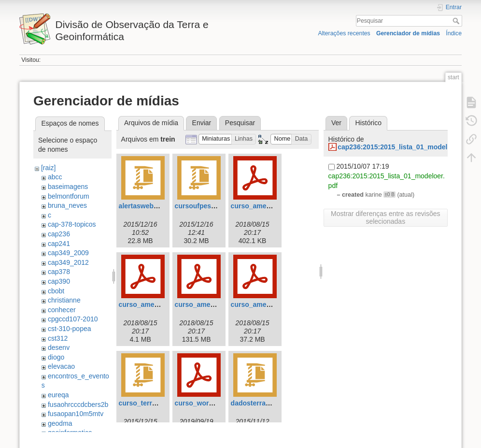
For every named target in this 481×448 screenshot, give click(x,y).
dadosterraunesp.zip (264, 403)
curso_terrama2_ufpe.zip (159, 403)
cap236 (59, 234)
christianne (64, 300)
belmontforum (69, 196)
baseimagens (68, 187)
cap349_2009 (68, 253)
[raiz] (48, 168)
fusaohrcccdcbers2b (78, 405)
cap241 (59, 244)
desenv (59, 347)
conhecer (62, 310)
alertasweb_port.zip (150, 206)
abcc (55, 177)
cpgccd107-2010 (73, 319)
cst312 (58, 338)
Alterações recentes (344, 33)
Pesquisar (457, 21)
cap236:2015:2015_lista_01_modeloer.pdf (404, 147)
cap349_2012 (68, 262)
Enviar (202, 123)
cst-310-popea (70, 329)
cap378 (59, 272)
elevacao (61, 366)
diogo (56, 357)
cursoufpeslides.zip (206, 206)
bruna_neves (67, 205)
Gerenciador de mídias (408, 33)
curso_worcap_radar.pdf (214, 403)
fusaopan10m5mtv (76, 414)
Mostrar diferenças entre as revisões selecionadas (385, 217)
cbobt (56, 291)
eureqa (58, 395)
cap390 (59, 281)
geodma (60, 423)
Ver (336, 123)
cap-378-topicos (72, 224)
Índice (454, 33)
